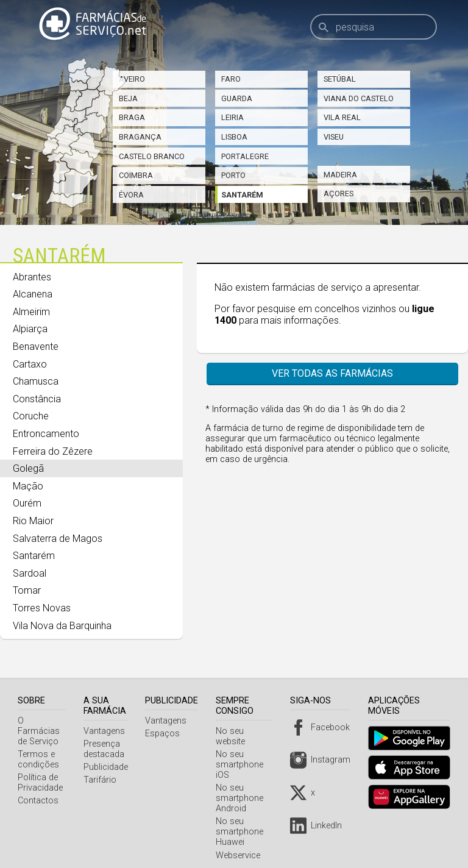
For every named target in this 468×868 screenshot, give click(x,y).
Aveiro (132, 79)
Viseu (334, 137)
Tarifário (103, 780)
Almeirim (31, 312)
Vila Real (342, 117)
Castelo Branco (152, 156)
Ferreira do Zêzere (53, 451)
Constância (37, 399)
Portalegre (245, 156)
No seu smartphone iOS (243, 754)
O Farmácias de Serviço (43, 726)
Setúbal (340, 79)
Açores (339, 194)
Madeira (340, 175)
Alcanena (33, 294)
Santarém (242, 195)
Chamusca (36, 381)
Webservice (242, 845)
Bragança (140, 137)
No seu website (249, 731)
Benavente (36, 347)
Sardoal (30, 573)
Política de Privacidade (40, 772)
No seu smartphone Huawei (243, 821)
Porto (233, 175)
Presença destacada (107, 749)
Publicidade (109, 767)
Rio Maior (33, 521)
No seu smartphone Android (243, 788)
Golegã (28, 468)
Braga (132, 117)
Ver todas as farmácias (332, 373)
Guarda (237, 98)
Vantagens (107, 731)
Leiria (232, 117)
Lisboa (234, 137)
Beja (128, 98)
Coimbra (136, 175)
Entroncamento (46, 434)
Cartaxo (30, 364)
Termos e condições (38, 749)
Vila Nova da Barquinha (62, 626)
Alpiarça (30, 329)
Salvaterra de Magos (58, 539)
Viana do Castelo (359, 98)
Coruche (31, 416)
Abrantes (32, 277)
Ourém (27, 503)
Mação (28, 486)
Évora (131, 195)
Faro (231, 79)
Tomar (27, 590)
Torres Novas (42, 608)
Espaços (166, 734)
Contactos (38, 790)
